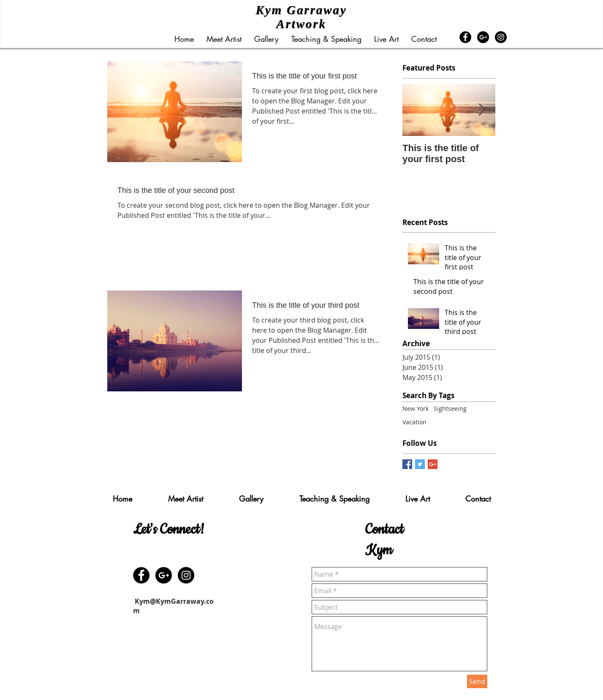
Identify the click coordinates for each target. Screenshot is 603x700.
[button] (266, 39)
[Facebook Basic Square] (407, 464)
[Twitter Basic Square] (420, 464)
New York (416, 408)
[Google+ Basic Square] (433, 464)
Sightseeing (450, 408)
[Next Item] (482, 110)
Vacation (414, 422)
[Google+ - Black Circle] (483, 37)
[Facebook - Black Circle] (465, 37)
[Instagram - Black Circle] (501, 37)
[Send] (477, 681)
